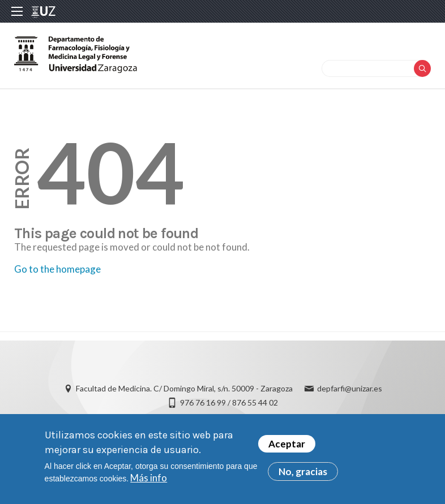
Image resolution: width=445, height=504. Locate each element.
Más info (149, 478)
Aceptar (287, 444)
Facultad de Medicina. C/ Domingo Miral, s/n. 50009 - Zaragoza (184, 388)
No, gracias (303, 471)
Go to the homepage (57, 269)
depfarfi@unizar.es (350, 388)
